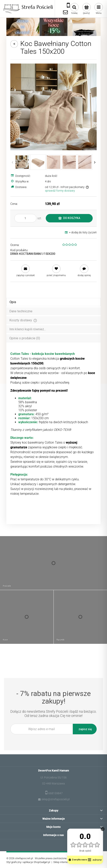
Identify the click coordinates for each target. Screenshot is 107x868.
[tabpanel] (53, 424)
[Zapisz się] (85, 729)
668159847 (55, 793)
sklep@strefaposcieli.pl (55, 799)
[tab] (53, 302)
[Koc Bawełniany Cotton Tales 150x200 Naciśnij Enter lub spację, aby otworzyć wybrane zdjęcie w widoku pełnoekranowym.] (53, 107)
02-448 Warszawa (53, 783)
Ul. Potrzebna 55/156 (53, 777)
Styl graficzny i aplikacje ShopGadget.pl (28, 862)
